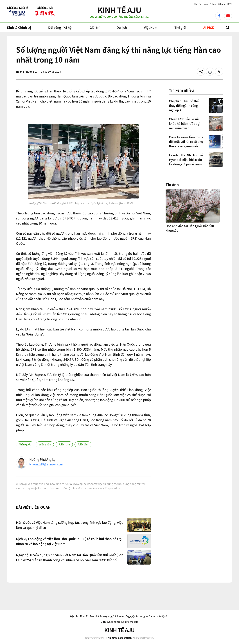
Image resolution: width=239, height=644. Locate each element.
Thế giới (180, 27)
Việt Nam (151, 27)
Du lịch (122, 27)
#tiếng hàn (45, 444)
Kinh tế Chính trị (19, 27)
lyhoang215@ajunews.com (46, 464)
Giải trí (95, 27)
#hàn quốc (25, 444)
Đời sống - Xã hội (60, 27)
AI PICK (209, 27)
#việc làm (83, 444)
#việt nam (64, 444)
